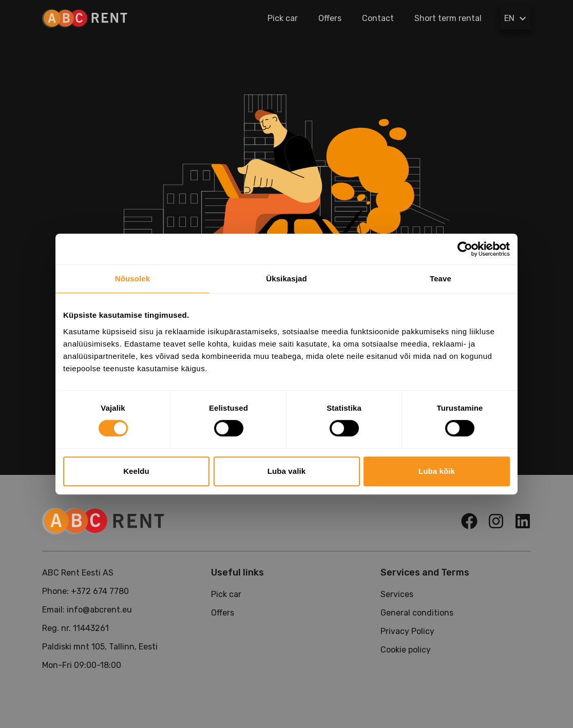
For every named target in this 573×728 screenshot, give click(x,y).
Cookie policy (406, 650)
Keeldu (136, 471)
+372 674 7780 (100, 591)
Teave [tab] (441, 279)
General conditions (417, 613)
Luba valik (286, 471)
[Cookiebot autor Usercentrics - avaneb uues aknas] (465, 249)
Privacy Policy (407, 631)
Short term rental (448, 18)
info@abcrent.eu (99, 610)
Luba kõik (437, 471)
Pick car (283, 18)
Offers (330, 18)
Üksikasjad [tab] (286, 279)
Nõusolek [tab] (132, 279)
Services (397, 594)
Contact (378, 18)
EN (517, 18)
